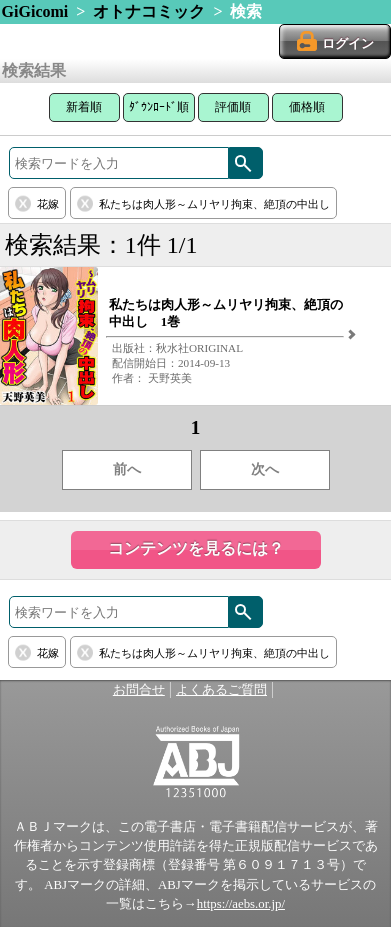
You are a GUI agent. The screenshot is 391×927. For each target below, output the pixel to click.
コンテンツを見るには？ (196, 548)
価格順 (307, 107)
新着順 (84, 107)
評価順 (233, 107)
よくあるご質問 (221, 690)
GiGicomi (35, 11)
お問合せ (139, 690)
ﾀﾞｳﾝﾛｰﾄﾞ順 (159, 107)
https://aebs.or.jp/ (241, 904)
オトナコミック (149, 11)
